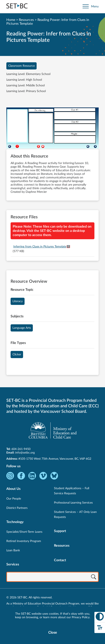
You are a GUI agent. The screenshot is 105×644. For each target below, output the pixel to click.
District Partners (17, 508)
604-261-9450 (21, 449)
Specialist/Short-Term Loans (24, 532)
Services (13, 564)
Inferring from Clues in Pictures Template (40, 247)
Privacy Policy (81, 617)
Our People (14, 499)
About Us (13, 489)
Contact (60, 560)
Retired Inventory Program (24, 541)
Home (11, 20)
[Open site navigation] (91, 6)
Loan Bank (13, 550)
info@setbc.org (25, 453)
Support (60, 531)
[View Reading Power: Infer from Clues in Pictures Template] (52, 128)
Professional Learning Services (73, 503)
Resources (26, 20)
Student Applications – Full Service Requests (72, 491)
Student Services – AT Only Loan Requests (75, 515)
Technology (15, 522)
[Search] (94, 577)
